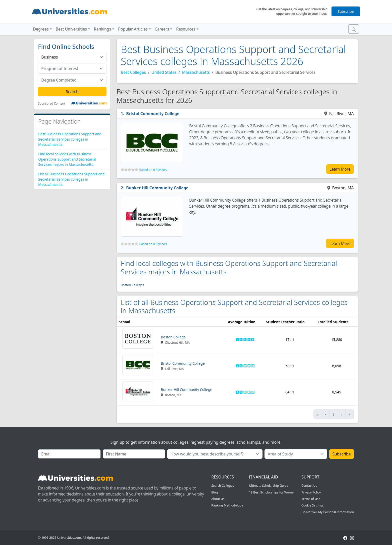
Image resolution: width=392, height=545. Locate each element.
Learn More (340, 169)
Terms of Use (311, 499)
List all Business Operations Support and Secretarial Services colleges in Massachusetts (71, 179)
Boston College (173, 337)
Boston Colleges (132, 285)
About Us (218, 499)
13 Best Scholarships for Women (272, 492)
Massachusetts (196, 72)
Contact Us (309, 486)
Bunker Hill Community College (157, 188)
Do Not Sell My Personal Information (328, 512)
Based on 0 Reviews (153, 170)
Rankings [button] (103, 29)
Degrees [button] (41, 29)
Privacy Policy (311, 492)
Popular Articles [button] (133, 29)
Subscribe (346, 11)
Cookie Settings (313, 505)
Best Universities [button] (71, 29)
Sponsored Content (52, 104)
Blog (214, 492)
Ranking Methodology (227, 505)
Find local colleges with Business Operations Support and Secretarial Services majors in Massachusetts (67, 159)
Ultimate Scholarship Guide (269, 486)
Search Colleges (223, 486)
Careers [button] (162, 29)
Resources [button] (186, 29)
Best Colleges (133, 72)
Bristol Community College (153, 114)
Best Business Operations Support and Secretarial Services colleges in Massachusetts (70, 139)
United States (164, 72)
